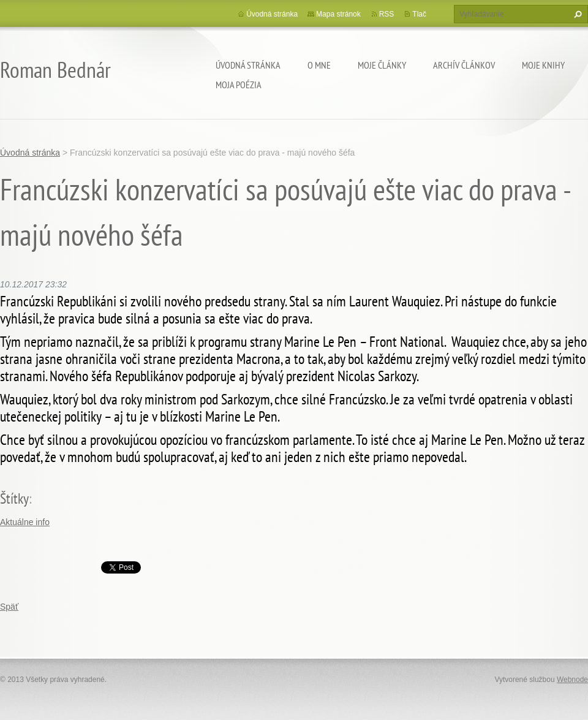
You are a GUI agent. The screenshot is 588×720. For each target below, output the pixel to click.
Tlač (419, 14)
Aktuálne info (25, 522)
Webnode (572, 680)
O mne (319, 65)
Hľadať (576, 14)
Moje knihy (543, 65)
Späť (9, 607)
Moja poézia (239, 85)
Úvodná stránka (248, 65)
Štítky (14, 498)
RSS (387, 14)
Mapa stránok (338, 14)
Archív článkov (464, 65)
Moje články (382, 65)
